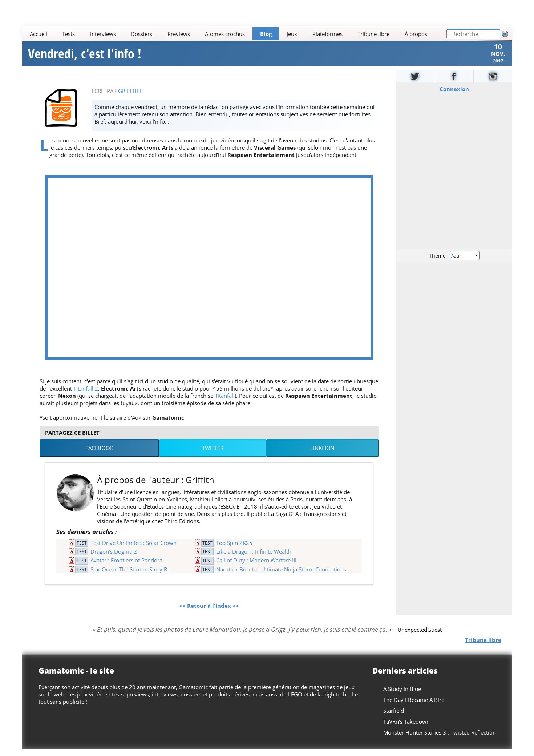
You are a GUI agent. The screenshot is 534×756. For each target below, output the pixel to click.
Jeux (292, 34)
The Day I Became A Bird (414, 707)
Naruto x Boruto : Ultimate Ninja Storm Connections (281, 576)
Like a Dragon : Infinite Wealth (254, 559)
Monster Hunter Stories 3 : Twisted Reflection (440, 739)
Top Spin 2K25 (234, 550)
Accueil (38, 34)
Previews (178, 34)
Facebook (99, 455)
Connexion (454, 96)
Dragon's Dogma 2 (114, 559)
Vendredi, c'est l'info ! (85, 57)
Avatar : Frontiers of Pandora (126, 567)
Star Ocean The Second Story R (129, 576)
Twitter (213, 455)
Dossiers (141, 34)
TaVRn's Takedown (406, 728)
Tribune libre (373, 34)
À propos (416, 34)
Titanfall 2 (86, 395)
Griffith (130, 98)
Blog (266, 34)
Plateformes (327, 34)
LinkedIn (322, 455)
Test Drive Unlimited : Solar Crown (133, 550)
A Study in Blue (402, 696)
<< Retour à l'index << (209, 613)
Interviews (103, 34)
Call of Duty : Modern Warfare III (256, 567)
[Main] (234, 34)
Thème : (454, 262)
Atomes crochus (225, 34)
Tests (68, 34)
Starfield (394, 717)
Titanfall (225, 403)
